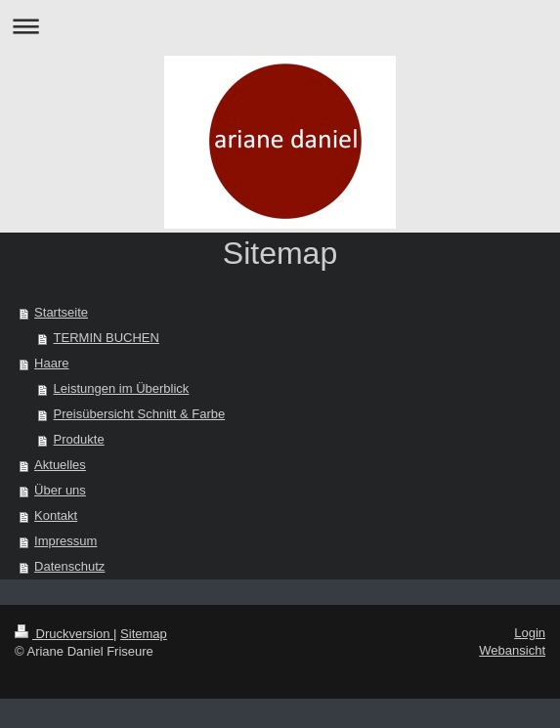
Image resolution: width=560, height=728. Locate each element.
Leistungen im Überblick (122, 388)
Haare (51, 363)
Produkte (79, 439)
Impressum (65, 541)
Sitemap (144, 634)
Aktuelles (60, 465)
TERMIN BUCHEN (107, 338)
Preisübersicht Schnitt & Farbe (140, 414)
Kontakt (56, 515)
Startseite (61, 312)
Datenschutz (69, 566)
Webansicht (512, 650)
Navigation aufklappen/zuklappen (280, 26)
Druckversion (64, 634)
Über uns (60, 490)
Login (530, 633)
